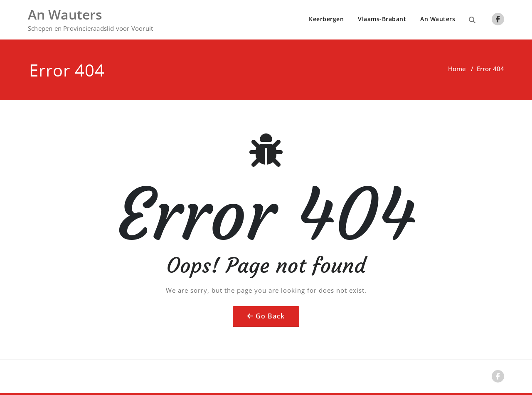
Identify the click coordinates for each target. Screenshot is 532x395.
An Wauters (438, 19)
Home (457, 69)
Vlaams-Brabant (382, 19)
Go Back (270, 316)
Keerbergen (326, 19)
